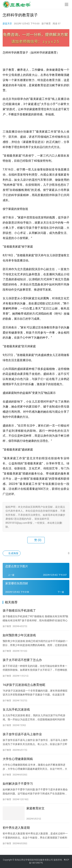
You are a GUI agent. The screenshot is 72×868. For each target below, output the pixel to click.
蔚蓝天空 (7, 24)
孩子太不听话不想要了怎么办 (22, 660)
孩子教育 (46, 24)
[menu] (67, 4)
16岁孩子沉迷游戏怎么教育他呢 (24, 685)
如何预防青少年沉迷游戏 (19, 635)
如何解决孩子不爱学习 (18, 784)
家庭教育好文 (35, 808)
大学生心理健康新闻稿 (18, 759)
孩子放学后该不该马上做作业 (22, 734)
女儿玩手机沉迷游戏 (16, 709)
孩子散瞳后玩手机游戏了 (19, 610)
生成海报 (12, 553)
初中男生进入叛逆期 (16, 828)
